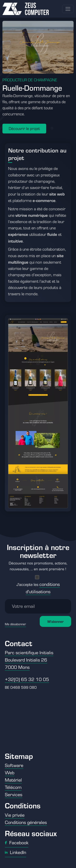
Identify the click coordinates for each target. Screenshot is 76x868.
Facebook (17, 842)
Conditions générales (26, 822)
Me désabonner (15, 621)
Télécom (13, 787)
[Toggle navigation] (68, 9)
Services (14, 794)
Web (10, 772)
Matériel (13, 780)
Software (14, 765)
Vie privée (15, 815)
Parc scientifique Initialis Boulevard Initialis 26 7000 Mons (29, 660)
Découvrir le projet (24, 128)
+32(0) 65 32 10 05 (27, 679)
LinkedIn (16, 852)
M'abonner (56, 618)
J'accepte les (38, 585)
